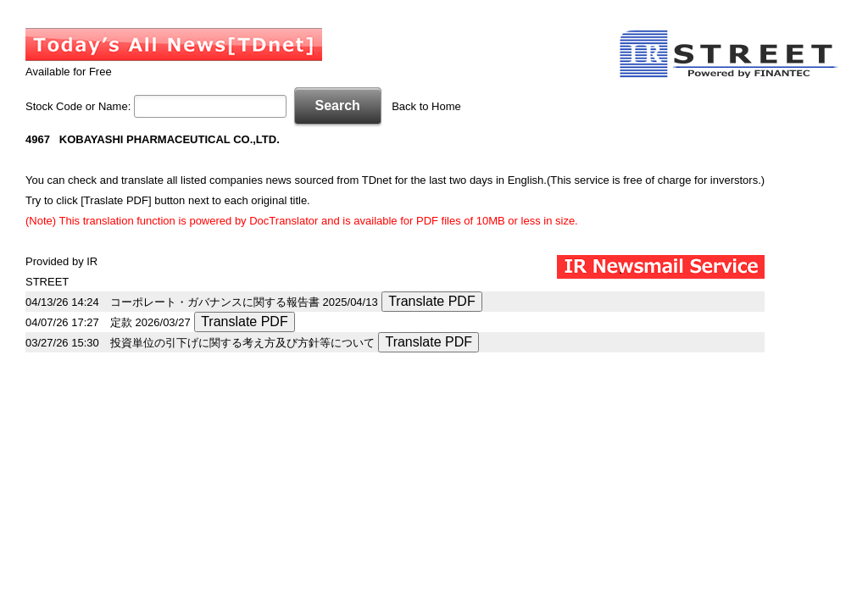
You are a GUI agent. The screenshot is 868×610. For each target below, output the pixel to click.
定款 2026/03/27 (150, 322)
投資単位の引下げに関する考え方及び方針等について (242, 343)
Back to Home (426, 106)
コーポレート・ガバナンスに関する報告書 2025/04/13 (244, 302)
